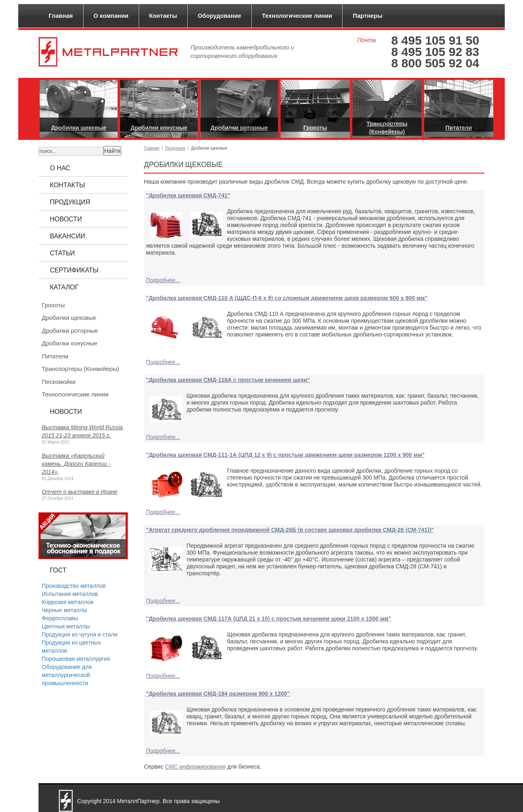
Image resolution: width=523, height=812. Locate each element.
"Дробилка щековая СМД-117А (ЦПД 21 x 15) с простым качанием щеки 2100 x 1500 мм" (269, 619)
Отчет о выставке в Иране (79, 492)
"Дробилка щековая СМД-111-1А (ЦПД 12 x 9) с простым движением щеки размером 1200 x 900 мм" (285, 455)
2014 (109, 801)
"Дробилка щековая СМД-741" (188, 195)
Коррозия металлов (68, 602)
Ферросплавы (60, 618)
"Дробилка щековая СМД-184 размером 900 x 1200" (218, 694)
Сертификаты (74, 270)
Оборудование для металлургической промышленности (67, 675)
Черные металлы (64, 610)
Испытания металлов (70, 594)
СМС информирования (195, 767)
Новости (66, 219)
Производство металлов (74, 586)
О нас (60, 168)
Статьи (62, 253)
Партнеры (368, 16)
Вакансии (68, 236)
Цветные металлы (66, 626)
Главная (61, 16)
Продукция (175, 148)
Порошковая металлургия (76, 659)
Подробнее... (163, 280)
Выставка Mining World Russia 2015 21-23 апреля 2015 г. (82, 431)
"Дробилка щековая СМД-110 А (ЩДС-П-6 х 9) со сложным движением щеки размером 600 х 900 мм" (287, 298)
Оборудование (220, 16)
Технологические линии (297, 16)
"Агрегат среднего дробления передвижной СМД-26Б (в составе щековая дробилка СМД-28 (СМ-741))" (290, 530)
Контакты (163, 16)
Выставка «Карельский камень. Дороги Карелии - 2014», (76, 464)
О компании (111, 16)
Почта (367, 40)
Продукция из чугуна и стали (80, 634)
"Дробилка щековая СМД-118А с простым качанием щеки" (228, 380)
